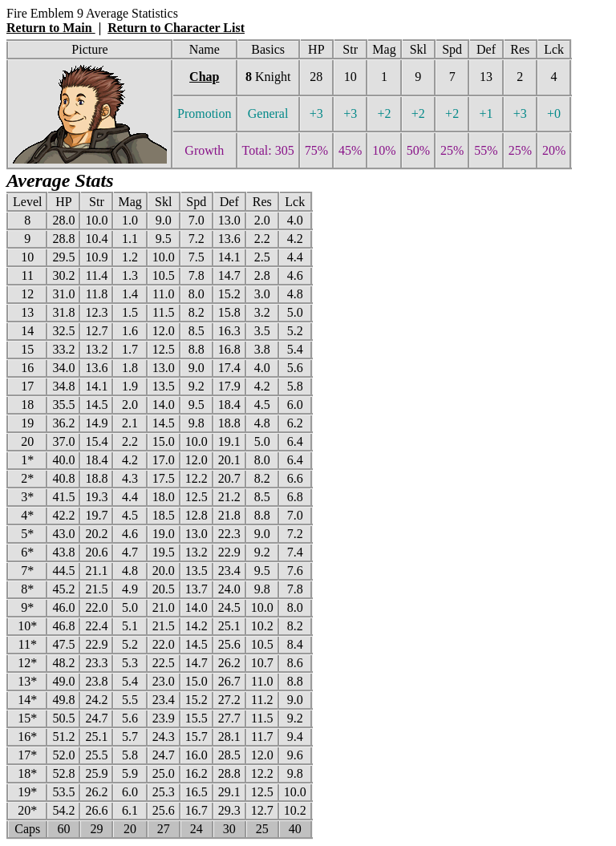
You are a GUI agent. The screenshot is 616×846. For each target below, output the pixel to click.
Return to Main (51, 28)
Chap (204, 77)
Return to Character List (176, 28)
